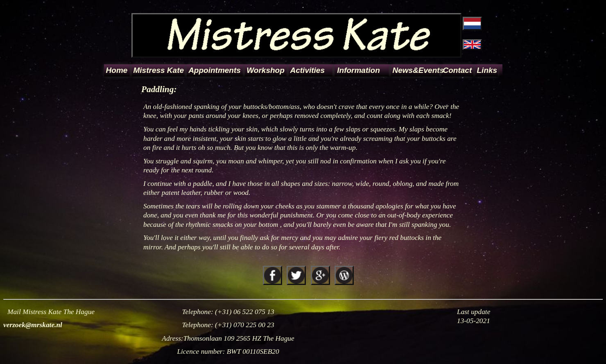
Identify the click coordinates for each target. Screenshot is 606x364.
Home (117, 70)
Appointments (215, 70)
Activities (308, 70)
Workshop (266, 70)
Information (358, 70)
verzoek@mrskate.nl (33, 325)
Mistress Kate (158, 70)
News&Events (415, 70)
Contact (458, 70)
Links (487, 70)
